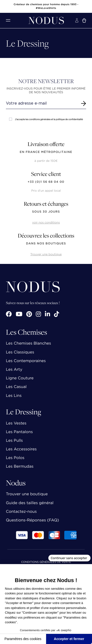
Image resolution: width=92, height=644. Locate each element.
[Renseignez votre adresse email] (41, 103)
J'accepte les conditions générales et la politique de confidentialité (46, 119)
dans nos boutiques (46, 244)
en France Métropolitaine (46, 152)
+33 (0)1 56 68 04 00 (46, 182)
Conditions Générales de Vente (46, 562)
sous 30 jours (46, 212)
